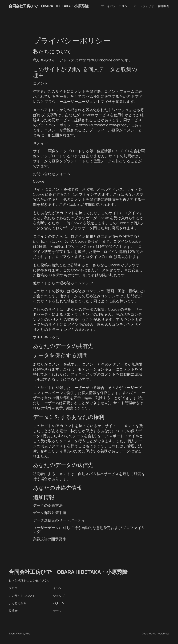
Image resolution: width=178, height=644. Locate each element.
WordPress (163, 633)
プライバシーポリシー (116, 6)
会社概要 (163, 6)
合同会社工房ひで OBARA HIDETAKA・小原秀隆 (49, 6)
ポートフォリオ (144, 6)
